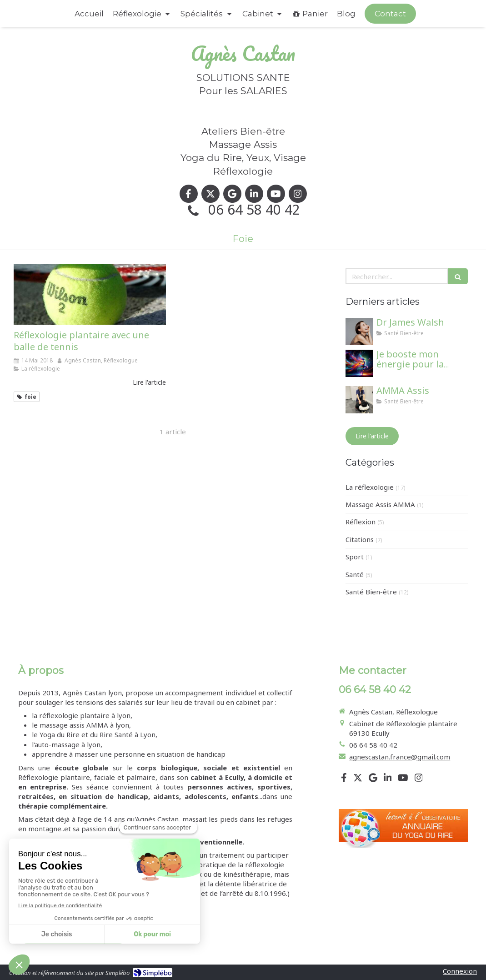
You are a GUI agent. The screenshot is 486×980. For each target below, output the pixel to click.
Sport (355, 557)
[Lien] (403, 829)
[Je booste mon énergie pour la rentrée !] (359, 363)
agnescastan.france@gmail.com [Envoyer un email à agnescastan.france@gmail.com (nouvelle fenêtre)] (400, 757)
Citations (360, 539)
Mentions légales (46, 912)
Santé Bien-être (371, 592)
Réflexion (361, 522)
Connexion (460, 971)
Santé (355, 574)
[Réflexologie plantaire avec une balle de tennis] (90, 294)
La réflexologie (370, 487)
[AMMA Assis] (359, 400)
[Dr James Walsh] (359, 332)
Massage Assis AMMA (380, 504)
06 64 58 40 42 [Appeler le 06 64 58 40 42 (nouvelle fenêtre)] (254, 209)
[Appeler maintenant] (390, 14)
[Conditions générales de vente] (73, 935)
